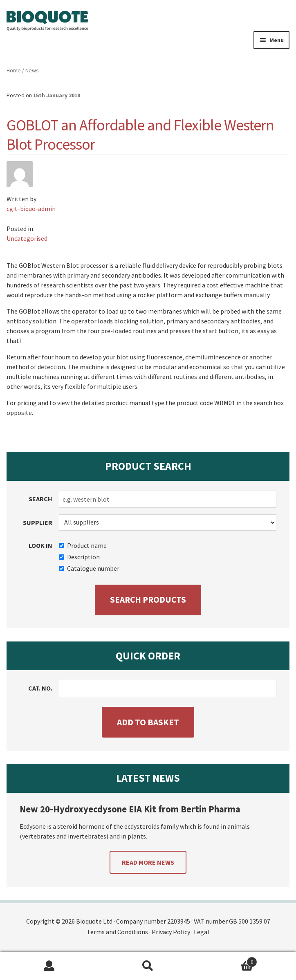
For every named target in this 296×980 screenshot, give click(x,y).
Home (14, 70)
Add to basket (148, 722)
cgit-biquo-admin (31, 209)
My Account (49, 966)
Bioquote (47, 21)
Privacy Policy (171, 932)
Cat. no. (40, 688)
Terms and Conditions (117, 932)
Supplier (38, 523)
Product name (83, 545)
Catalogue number (89, 568)
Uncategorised (27, 238)
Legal (202, 932)
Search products (148, 600)
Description (79, 557)
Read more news (148, 862)
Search (40, 499)
